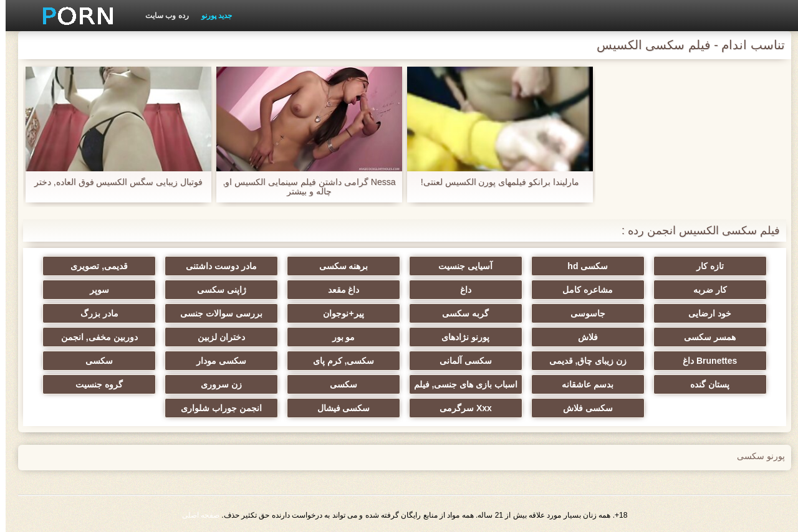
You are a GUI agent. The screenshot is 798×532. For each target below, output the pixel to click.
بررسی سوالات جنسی (216, 313)
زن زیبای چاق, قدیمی (583, 361)
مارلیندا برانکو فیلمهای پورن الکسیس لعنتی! (494, 182)
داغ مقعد (338, 290)
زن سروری (216, 384)
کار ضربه (704, 290)
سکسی (94, 361)
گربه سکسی (460, 313)
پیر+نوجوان (338, 313)
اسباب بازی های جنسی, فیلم (460, 384)
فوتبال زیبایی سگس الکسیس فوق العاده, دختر (113, 182)
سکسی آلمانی (460, 361)
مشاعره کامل (582, 290)
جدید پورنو (211, 16)
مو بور (338, 337)
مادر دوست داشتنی (216, 266)
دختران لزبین (216, 337)
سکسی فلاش (582, 408)
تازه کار (704, 266)
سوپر (94, 290)
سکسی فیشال (338, 408)
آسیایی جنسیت (460, 266)
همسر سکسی (704, 337)
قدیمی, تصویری (94, 266)
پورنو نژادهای (460, 337)
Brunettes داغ (704, 361)
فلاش (582, 337)
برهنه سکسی (338, 266)
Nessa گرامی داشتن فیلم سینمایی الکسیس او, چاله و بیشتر (304, 187)
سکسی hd (582, 266)
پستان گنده (704, 384)
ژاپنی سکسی (216, 290)
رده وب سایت (161, 16)
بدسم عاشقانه (582, 384)
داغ (460, 290)
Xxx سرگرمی (460, 408)
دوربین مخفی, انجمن (94, 337)
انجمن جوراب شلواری (216, 408)
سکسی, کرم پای (338, 361)
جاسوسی (582, 313)
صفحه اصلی (195, 515)
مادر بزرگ (94, 313)
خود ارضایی (704, 313)
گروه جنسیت (94, 384)
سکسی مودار (216, 361)
